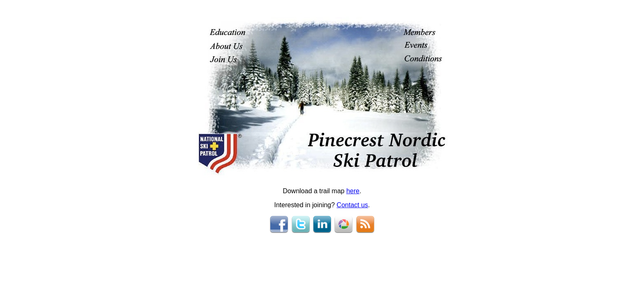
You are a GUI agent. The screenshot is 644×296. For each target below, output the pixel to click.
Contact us (352, 205)
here (353, 191)
